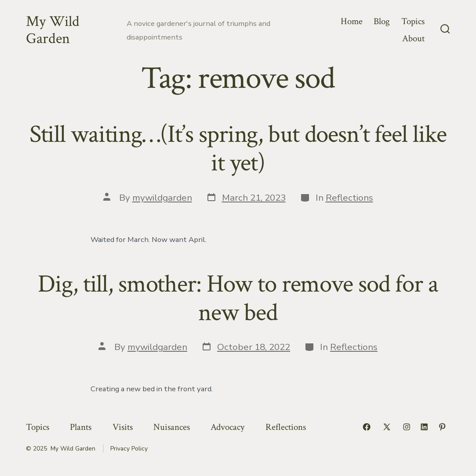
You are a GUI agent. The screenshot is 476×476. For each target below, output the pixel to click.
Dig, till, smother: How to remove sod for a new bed (238, 298)
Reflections (349, 198)
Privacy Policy (129, 449)
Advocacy (227, 427)
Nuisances (172, 427)
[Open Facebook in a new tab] (367, 427)
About (413, 38)
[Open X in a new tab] (387, 427)
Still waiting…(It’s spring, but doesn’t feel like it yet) (238, 149)
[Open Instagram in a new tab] (407, 427)
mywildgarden (162, 198)
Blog (382, 21)
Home (352, 21)
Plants (81, 427)
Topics (413, 21)
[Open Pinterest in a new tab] (442, 427)
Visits (123, 427)
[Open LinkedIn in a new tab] (424, 427)
